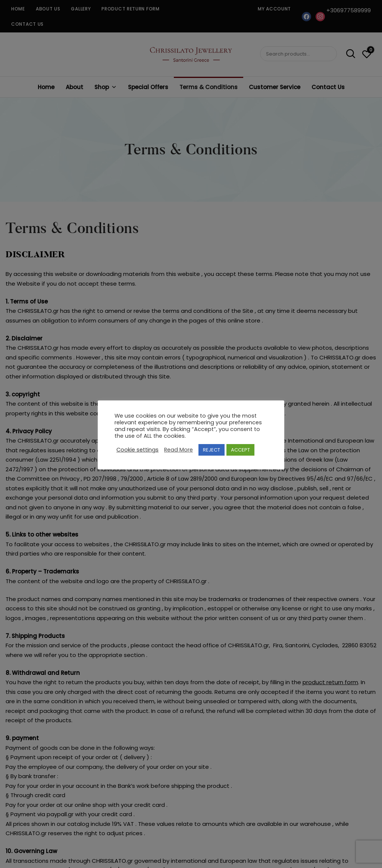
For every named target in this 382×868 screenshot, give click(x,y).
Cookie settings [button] (137, 450)
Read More (179, 450)
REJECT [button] (212, 450)
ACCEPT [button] (240, 450)
